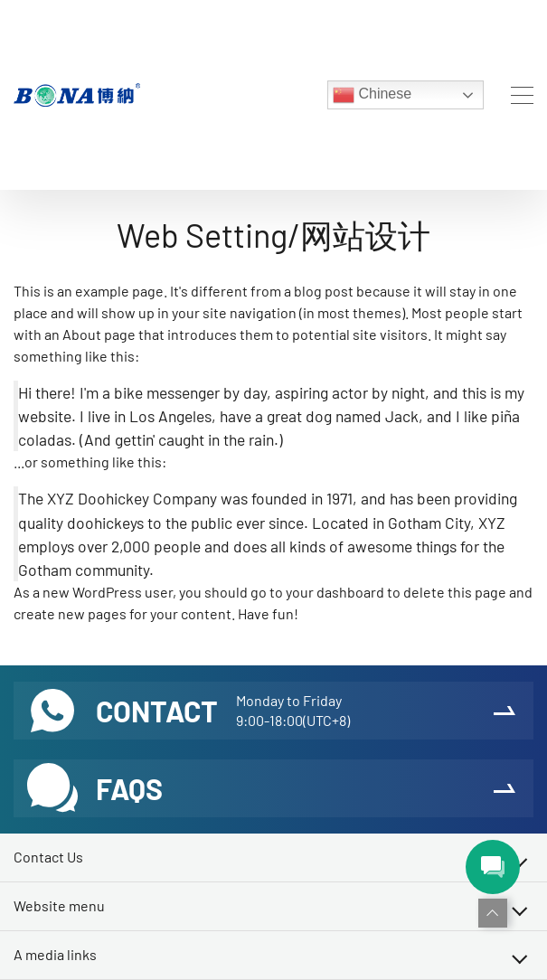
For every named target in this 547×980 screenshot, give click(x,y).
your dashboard (335, 592)
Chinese (372, 95)
